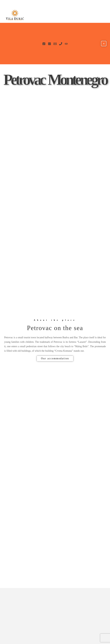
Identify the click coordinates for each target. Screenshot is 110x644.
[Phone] (61, 44)
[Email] (55, 44)
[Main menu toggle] (104, 44)
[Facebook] (44, 44)
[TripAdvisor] (66, 44)
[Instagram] (49, 44)
